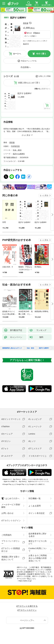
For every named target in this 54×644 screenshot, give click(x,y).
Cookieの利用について (38, 550)
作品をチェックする (29, 61)
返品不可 (26, 44)
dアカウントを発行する (27, 606)
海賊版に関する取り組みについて (11, 558)
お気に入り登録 (44, 76)
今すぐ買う (41, 54)
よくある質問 (35, 506)
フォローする (30, 23)
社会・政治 (17, 150)
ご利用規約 (6, 535)
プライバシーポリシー (11, 542)
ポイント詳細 (30, 36)
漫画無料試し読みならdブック (12, 348)
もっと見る (44, 195)
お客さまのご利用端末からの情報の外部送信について (38, 558)
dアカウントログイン (11, 521)
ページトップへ (27, 620)
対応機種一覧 (35, 498)
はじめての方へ (10, 498)
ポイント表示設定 (37, 513)
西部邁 (26, 23)
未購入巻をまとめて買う (29, 83)
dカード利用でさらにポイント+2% (34, 41)
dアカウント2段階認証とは (11, 550)
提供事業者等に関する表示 (38, 535)
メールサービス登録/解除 (11, 506)
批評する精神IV (24, 93)
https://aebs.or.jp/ (25, 581)
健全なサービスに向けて (38, 542)
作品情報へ (26, 67)
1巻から (38, 89)
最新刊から (46, 89)
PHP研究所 (15, 146)
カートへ (17, 54)
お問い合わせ (7, 513)
